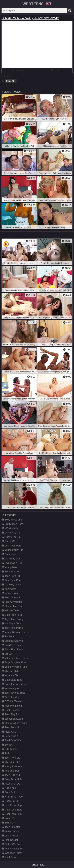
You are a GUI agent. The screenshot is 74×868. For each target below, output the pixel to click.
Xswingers (9, 589)
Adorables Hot (11, 697)
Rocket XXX (10, 801)
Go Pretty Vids (11, 559)
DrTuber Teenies (12, 701)
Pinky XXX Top (11, 844)
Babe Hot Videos (12, 649)
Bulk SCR (8, 823)
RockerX (8, 637)
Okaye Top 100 (11, 537)
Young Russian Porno (15, 632)
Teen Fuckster (11, 827)
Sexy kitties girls (12, 520)
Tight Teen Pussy (12, 619)
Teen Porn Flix (11, 576)
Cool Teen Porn (12, 814)
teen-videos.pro (12, 849)
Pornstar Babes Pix (14, 684)
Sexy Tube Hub (12, 779)
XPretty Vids (10, 528)
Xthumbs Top (10, 675)
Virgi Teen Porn (11, 546)
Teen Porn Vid (11, 727)
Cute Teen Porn (12, 615)
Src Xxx (7, 654)
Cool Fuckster (11, 710)
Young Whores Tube (14, 667)
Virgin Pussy (10, 836)
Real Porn (9, 857)
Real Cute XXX (11, 740)
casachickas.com (12, 719)
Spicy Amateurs (12, 602)
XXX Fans (9, 788)
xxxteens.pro (10, 688)
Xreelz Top (9, 818)
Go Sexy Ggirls (11, 585)
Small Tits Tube (12, 645)
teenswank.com (12, 706)
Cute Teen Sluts (12, 810)
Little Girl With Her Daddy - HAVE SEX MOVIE (30, 18)
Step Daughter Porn (14, 662)
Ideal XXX (9, 732)
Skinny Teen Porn (13, 606)
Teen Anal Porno (12, 628)
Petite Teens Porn (13, 598)
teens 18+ (11, 81)
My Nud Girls (10, 671)
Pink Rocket (10, 840)
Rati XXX (8, 541)
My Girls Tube (11, 762)
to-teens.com (10, 831)
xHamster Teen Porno (15, 658)
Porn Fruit (9, 792)
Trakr (6, 753)
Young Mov (9, 567)
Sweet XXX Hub (12, 563)
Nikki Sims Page (12, 797)
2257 (42, 865)
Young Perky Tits (12, 550)
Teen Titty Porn (11, 714)
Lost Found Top (12, 805)
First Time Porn (11, 580)
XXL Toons (9, 749)
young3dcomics (12, 766)
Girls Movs (9, 554)
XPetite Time (10, 611)
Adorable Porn (11, 771)
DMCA (35, 865)
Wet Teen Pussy (12, 853)
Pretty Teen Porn (12, 524)
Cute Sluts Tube (12, 680)
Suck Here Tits (11, 572)
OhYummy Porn (12, 533)
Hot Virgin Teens (12, 624)
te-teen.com (10, 593)
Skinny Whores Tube (14, 723)
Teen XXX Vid (11, 775)
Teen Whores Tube (13, 693)
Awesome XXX (11, 784)
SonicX (7, 745)
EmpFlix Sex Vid (12, 641)
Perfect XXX (10, 736)
